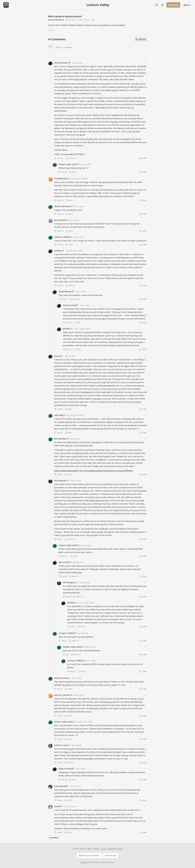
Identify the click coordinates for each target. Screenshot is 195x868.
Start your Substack (89, 856)
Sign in (187, 5)
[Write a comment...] (100, 51)
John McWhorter (56, 20)
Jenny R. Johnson (62, 695)
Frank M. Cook (61, 745)
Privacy (96, 849)
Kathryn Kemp (61, 678)
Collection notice (115, 849)
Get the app (111, 855)
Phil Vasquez (60, 481)
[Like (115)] (80, 20)
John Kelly (59, 415)
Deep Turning (69, 305)
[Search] (157, 5)
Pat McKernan (61, 178)
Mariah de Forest (62, 206)
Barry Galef (64, 562)
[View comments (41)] (87, 20)
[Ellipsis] (145, 63)
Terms (104, 849)
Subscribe (173, 5)
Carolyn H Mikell (62, 237)
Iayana (57, 356)
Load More (54, 838)
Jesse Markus (61, 220)
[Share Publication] (162, 5)
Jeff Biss (58, 251)
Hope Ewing (60, 786)
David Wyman (65, 291)
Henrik (57, 806)
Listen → (52, 30)
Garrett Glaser (61, 63)
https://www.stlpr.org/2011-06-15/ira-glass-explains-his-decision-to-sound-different (94, 470)
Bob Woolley (60, 439)
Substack (85, 862)
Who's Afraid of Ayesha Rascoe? (65, 16)
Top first (141, 39)
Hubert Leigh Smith (68, 164)
